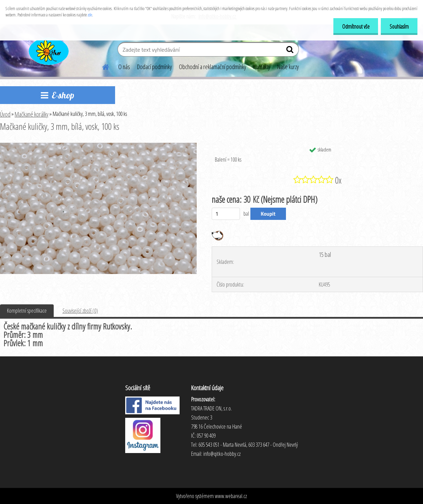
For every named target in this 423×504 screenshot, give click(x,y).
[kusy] (226, 214)
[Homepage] (101, 66)
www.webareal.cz (231, 496)
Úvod (5, 114)
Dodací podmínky (154, 67)
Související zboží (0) (80, 311)
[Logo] (48, 50)
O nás (124, 67)
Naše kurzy (288, 67)
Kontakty (262, 67)
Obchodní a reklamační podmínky (213, 67)
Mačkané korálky (32, 114)
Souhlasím (399, 27)
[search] (291, 51)
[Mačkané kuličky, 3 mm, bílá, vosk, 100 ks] (98, 146)
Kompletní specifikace (27, 311)
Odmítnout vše (356, 27)
